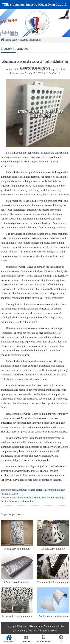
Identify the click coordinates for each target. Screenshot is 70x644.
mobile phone (44, 639)
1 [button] (34, 36)
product (26, 639)
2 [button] (37, 36)
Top (61, 639)
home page (9, 639)
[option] (35, 28)
